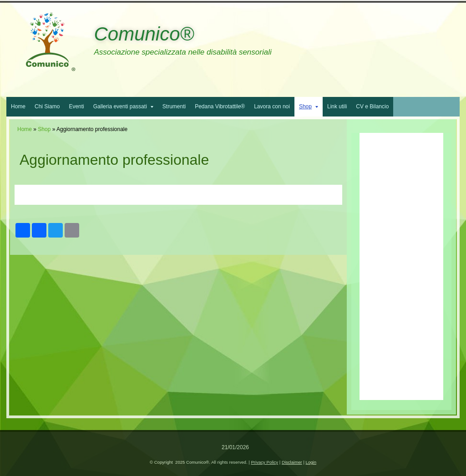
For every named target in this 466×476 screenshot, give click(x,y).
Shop (309, 106)
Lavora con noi (272, 106)
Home (18, 106)
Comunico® (144, 34)
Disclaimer (292, 462)
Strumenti (174, 106)
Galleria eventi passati (123, 106)
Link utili (337, 106)
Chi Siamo (47, 106)
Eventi (76, 106)
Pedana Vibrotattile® (220, 106)
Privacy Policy (264, 462)
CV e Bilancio (372, 106)
